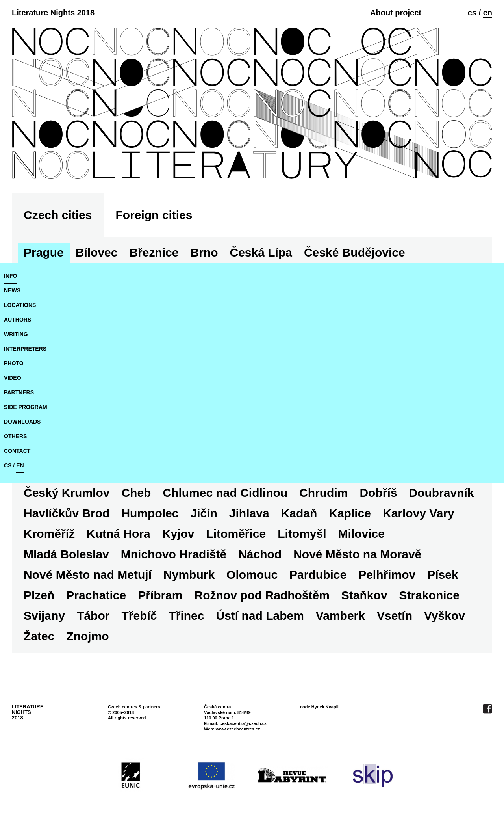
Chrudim (323, 493)
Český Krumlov (67, 493)
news (12, 290)
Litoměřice (236, 534)
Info (10, 276)
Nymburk (189, 575)
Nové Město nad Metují (88, 575)
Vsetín (395, 616)
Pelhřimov (387, 575)
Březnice (154, 252)
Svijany (44, 616)
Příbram (160, 595)
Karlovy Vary (419, 513)
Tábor (93, 616)
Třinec (186, 616)
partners (19, 392)
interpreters (25, 349)
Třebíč (139, 616)
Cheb (136, 493)
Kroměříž (49, 534)
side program (26, 407)
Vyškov (445, 616)
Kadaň (299, 513)
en (488, 13)
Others (15, 436)
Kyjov (178, 534)
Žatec (39, 636)
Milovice (361, 534)
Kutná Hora (119, 534)
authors (18, 320)
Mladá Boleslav (66, 554)
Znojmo (87, 636)
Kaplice (350, 513)
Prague (44, 252)
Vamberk (340, 616)
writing (16, 334)
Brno (204, 252)
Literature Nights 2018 (53, 13)
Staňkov (364, 595)
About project (396, 13)
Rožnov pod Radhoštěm (262, 595)
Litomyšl (302, 534)
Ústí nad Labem (260, 616)
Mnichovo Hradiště (174, 554)
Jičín (204, 513)
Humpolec (150, 513)
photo (14, 363)
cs (472, 13)
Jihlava (249, 513)
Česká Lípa (261, 252)
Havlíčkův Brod (67, 513)
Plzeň (39, 595)
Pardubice (318, 575)
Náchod (260, 554)
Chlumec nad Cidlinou (225, 493)
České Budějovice (355, 252)
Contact (17, 451)
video (13, 378)
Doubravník (441, 493)
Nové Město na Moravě (357, 554)
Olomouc (252, 575)
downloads (22, 422)
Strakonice (429, 595)
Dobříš (378, 493)
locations (20, 305)
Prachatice (96, 595)
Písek (443, 575)
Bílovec (97, 252)
